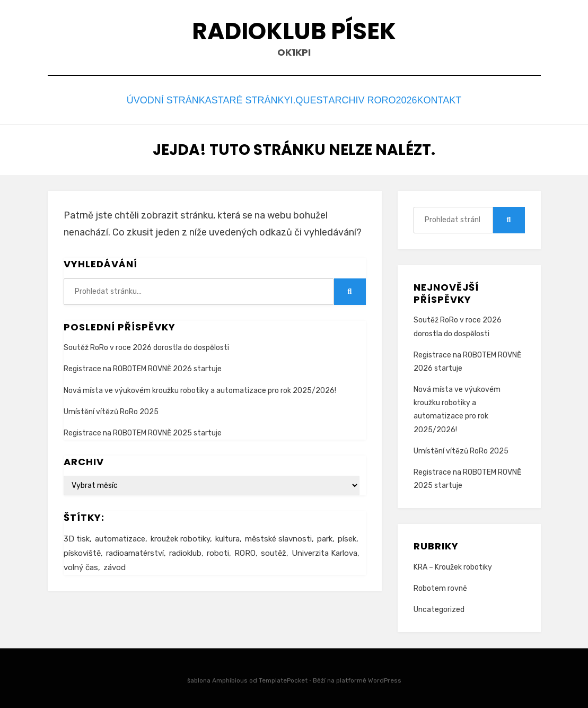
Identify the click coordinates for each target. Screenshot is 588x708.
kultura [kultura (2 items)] (227, 536)
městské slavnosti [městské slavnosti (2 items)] (278, 536)
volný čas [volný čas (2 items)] (81, 564)
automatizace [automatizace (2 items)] (120, 536)
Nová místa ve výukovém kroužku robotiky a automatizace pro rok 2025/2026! (200, 387)
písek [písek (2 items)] (347, 536)
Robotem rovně (440, 586)
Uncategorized (439, 607)
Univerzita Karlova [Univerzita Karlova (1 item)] (324, 550)
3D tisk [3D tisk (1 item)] (77, 536)
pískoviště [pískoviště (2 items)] (82, 550)
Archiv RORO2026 (377, 99)
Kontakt (451, 99)
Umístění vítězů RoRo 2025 (111, 409)
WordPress (385, 678)
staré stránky (241, 99)
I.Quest (306, 99)
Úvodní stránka (154, 99)
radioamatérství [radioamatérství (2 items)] (135, 550)
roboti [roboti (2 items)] (218, 550)
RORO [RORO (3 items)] (245, 550)
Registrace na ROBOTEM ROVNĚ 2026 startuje (143, 366)
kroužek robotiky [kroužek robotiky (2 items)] (180, 536)
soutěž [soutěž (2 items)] (274, 550)
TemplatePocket (283, 678)
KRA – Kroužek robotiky (453, 564)
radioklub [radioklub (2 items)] (185, 550)
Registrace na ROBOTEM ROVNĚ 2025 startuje (143, 430)
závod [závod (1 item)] (115, 564)
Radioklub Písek (294, 31)
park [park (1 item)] (325, 536)
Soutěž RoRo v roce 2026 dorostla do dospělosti (146, 345)
